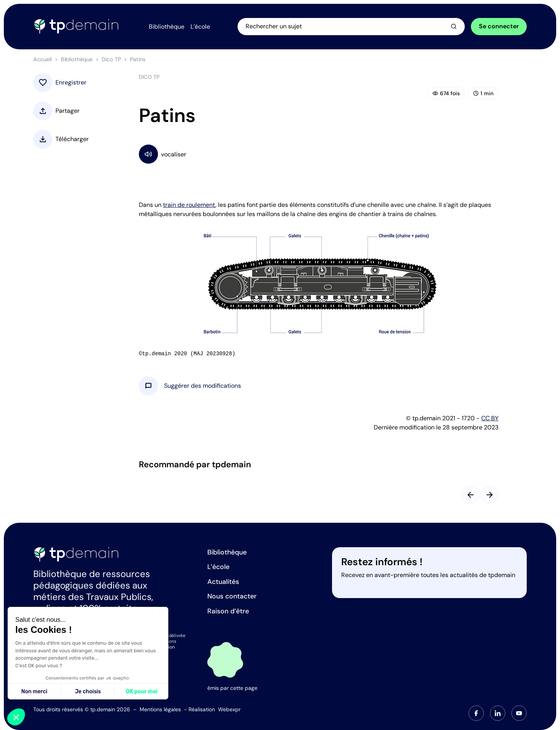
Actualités (223, 582)
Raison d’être (228, 611)
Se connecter (499, 26)
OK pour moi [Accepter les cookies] (142, 692)
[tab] (476, 713)
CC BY (490, 418)
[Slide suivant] (490, 495)
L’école (218, 567)
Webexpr (229, 709)
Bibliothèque (77, 59)
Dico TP (111, 59)
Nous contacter (232, 596)
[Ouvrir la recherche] (351, 26)
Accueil (42, 59)
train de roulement (189, 205)
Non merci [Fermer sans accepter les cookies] (34, 692)
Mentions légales (160, 709)
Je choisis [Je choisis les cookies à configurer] (88, 692)
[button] (203, 386)
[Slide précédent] (470, 495)
